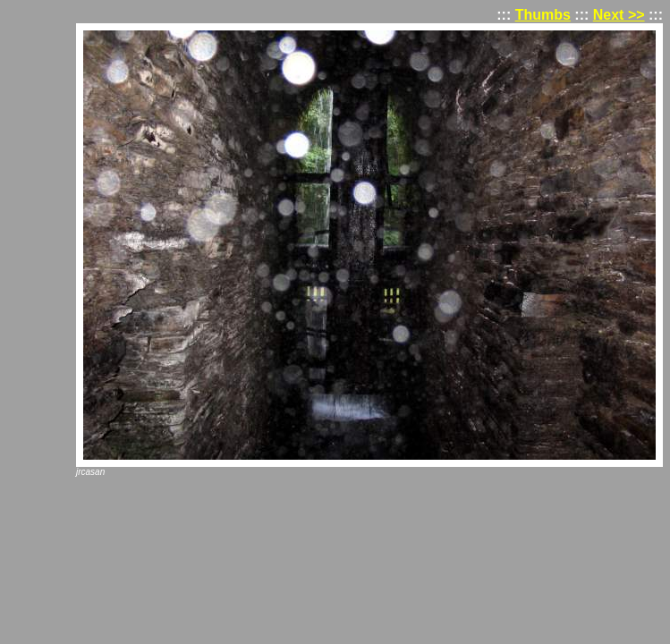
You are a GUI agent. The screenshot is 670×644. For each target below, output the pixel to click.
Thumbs (543, 15)
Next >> (619, 15)
